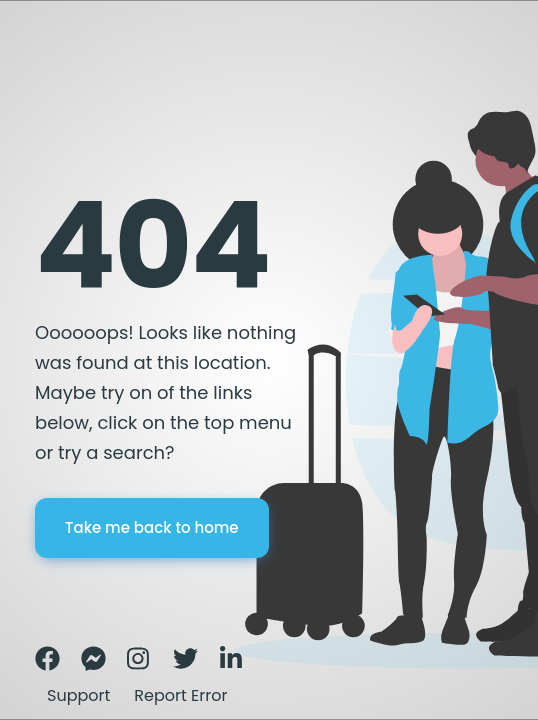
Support (78, 695)
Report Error (180, 695)
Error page (68, 75)
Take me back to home (152, 527)
